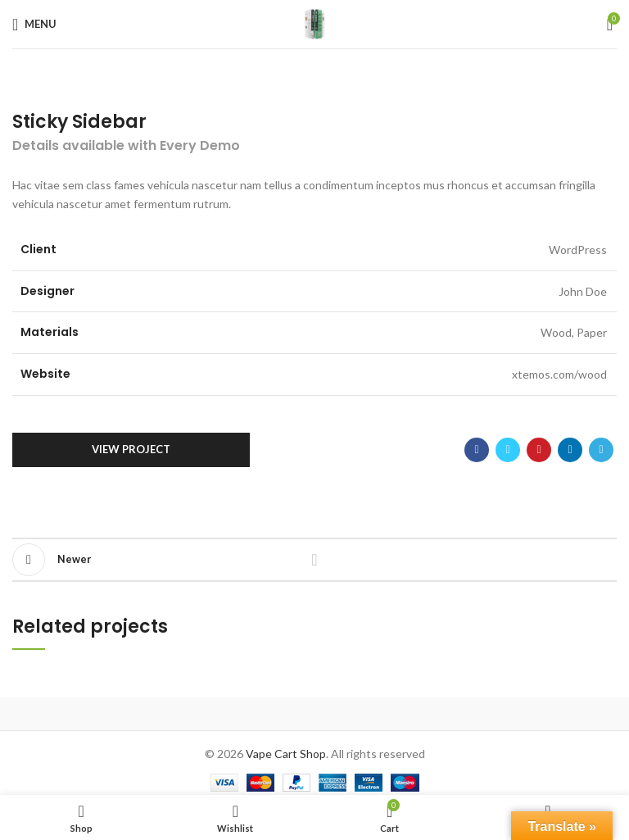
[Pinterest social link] (539, 450)
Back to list (314, 560)
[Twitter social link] (508, 450)
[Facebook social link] (477, 450)
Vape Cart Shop (286, 754)
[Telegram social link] (601, 450)
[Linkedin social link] (570, 450)
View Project (131, 449)
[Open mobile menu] (34, 25)
